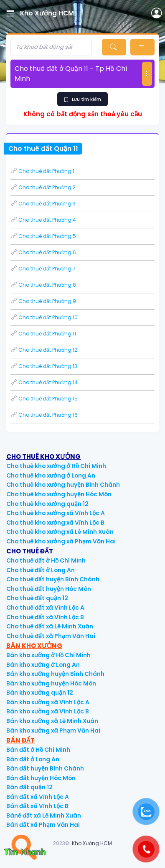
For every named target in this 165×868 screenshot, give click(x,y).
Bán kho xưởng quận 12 (40, 693)
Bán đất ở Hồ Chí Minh (38, 750)
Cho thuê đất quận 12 (37, 598)
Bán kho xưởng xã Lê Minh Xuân (52, 721)
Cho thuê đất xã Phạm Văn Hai (51, 636)
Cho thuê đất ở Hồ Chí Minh (46, 561)
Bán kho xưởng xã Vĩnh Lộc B (48, 712)
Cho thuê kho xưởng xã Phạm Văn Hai (61, 542)
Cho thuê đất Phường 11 (43, 334)
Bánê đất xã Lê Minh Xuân (44, 816)
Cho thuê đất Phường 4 (43, 220)
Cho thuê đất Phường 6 (43, 252)
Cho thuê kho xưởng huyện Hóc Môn (59, 494)
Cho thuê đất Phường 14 (44, 382)
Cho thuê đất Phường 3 (43, 204)
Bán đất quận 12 (29, 787)
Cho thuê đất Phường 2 (43, 187)
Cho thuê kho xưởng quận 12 (47, 504)
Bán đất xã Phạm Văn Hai (43, 825)
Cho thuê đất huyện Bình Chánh (53, 579)
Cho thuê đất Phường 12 (44, 350)
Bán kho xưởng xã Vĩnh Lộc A (48, 702)
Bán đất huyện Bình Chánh (45, 769)
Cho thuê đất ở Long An (41, 570)
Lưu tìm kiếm (82, 99)
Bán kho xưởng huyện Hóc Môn (51, 684)
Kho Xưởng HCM (92, 843)
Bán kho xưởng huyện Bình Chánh (55, 674)
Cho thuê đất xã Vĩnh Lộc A (45, 608)
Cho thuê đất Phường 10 (44, 317)
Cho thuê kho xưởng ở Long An (51, 476)
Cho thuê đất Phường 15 (44, 399)
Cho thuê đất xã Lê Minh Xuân (50, 627)
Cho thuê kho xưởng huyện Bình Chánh (63, 485)
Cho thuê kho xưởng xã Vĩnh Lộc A (56, 513)
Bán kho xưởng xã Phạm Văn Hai (53, 731)
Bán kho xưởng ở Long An (43, 665)
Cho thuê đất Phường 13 (44, 366)
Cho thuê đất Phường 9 (43, 301)
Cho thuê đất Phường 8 (43, 285)
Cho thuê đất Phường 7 (43, 269)
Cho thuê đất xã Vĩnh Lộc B (45, 617)
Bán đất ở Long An (33, 759)
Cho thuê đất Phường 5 (43, 236)
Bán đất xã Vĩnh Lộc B (37, 806)
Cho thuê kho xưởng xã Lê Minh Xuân (60, 532)
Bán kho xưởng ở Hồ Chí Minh (48, 655)
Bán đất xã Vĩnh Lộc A (38, 797)
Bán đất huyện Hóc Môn (41, 778)
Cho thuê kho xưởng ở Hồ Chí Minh (56, 466)
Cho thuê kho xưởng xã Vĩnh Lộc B (55, 523)
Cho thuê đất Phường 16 (44, 415)
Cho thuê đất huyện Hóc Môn (49, 589)
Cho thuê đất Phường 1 (42, 171)
